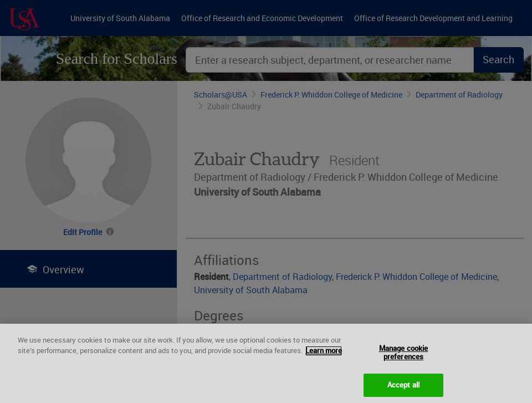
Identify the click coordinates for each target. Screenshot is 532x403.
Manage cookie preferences (404, 359)
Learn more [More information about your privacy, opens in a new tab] (324, 358)
